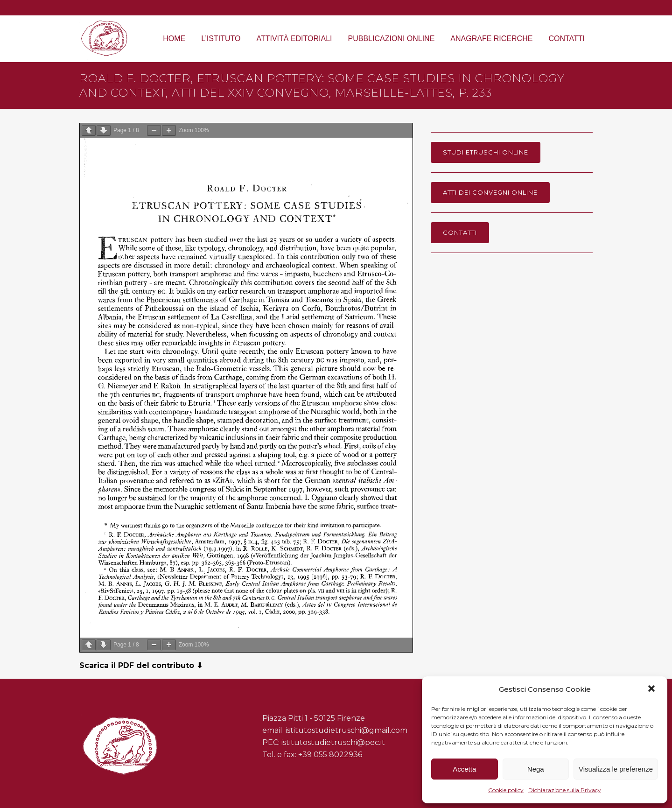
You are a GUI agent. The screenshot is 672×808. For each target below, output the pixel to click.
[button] (652, 689)
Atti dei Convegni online (490, 192)
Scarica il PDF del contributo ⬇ (141, 665)
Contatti (460, 232)
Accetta (464, 769)
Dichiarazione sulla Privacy (565, 790)
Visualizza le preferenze (616, 769)
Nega (536, 769)
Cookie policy (506, 790)
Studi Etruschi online (486, 152)
